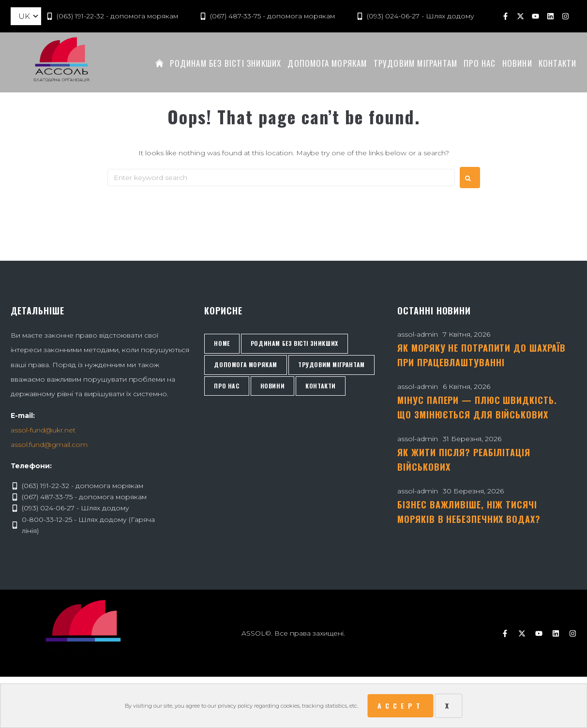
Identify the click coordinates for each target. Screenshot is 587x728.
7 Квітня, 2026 (467, 334)
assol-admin (418, 334)
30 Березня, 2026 (473, 491)
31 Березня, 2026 (472, 439)
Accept (401, 706)
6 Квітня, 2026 (467, 386)
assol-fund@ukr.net (43, 430)
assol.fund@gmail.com (49, 445)
